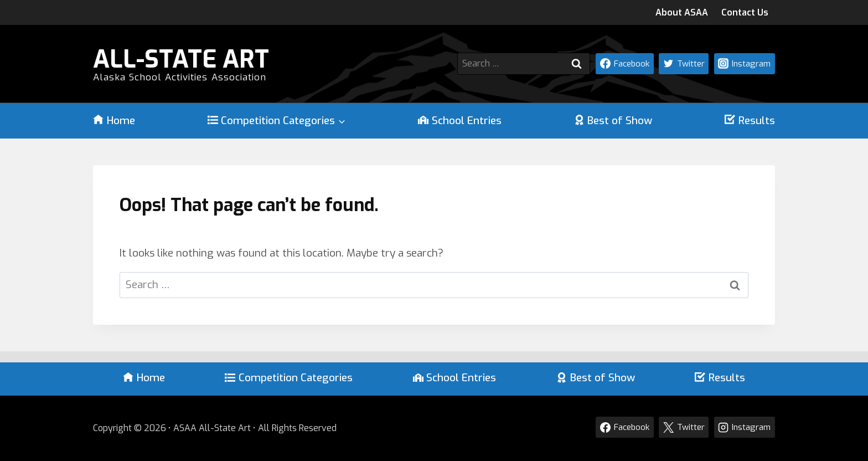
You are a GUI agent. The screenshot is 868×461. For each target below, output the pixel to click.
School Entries (460, 121)
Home (114, 121)
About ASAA (682, 12)
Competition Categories (289, 378)
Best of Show (613, 121)
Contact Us (745, 12)
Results (750, 121)
